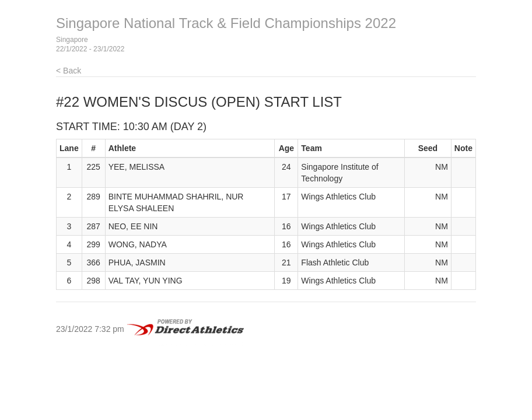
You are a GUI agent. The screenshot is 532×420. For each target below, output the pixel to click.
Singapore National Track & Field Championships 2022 (226, 23)
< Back (69, 71)
